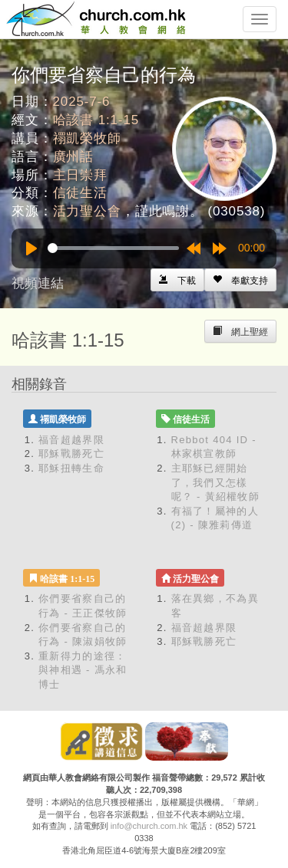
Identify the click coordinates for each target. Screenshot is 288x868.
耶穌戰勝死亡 (71, 454)
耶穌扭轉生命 (71, 468)
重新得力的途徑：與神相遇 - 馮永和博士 (83, 670)
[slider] (113, 248)
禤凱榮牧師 (87, 138)
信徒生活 (80, 193)
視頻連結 (38, 283)
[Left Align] (240, 280)
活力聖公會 (87, 211)
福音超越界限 (71, 440)
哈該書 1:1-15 (96, 120)
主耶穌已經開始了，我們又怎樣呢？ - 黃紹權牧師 (216, 482)
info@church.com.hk (149, 826)
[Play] (31, 248)
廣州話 (74, 157)
